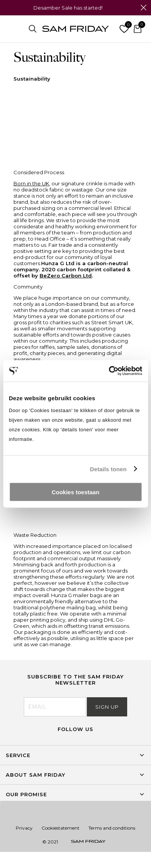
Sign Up (107, 707)
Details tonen (108, 469)
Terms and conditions (112, 828)
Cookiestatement (61, 828)
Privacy (24, 828)
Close (143, 8)
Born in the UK (31, 183)
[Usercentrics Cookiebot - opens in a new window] (109, 371)
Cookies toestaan (75, 492)
